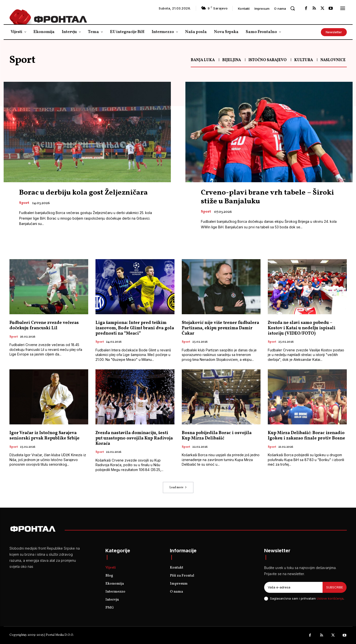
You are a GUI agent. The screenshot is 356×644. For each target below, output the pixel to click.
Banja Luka (203, 60)
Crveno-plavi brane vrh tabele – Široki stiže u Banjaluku (267, 197)
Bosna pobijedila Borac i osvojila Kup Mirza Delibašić (217, 436)
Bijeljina (232, 60)
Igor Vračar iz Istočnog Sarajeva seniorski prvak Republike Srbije (44, 436)
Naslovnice (333, 60)
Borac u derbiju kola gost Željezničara (83, 193)
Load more (178, 487)
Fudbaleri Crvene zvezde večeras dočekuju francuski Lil (44, 326)
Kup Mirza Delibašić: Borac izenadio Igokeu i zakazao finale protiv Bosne (306, 436)
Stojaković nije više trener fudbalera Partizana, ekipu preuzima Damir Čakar (220, 328)
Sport (24, 203)
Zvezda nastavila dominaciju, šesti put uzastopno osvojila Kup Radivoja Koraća (134, 438)
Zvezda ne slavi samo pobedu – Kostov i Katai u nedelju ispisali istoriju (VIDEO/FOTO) (302, 328)
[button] (293, 8)
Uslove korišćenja (330, 598)
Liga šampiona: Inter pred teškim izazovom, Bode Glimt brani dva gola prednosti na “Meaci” (135, 328)
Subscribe (335, 587)
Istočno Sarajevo (268, 60)
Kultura (304, 60)
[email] (293, 587)
